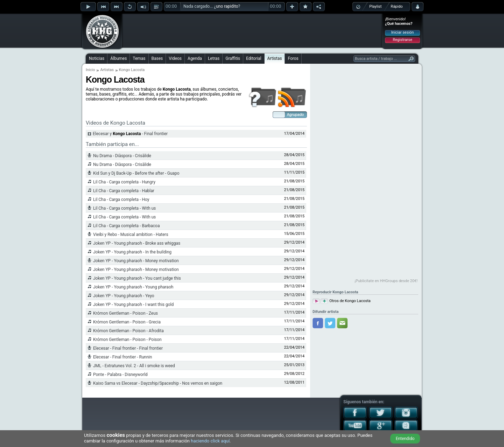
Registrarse (402, 40)
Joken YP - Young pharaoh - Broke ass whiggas (137, 243)
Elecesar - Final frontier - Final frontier (128, 348)
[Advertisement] (252, 30)
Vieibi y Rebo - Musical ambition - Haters (131, 235)
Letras (214, 58)
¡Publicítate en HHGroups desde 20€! (386, 281)
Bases (157, 58)
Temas (139, 58)
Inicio (90, 70)
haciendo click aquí (210, 441)
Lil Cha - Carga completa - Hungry (124, 182)
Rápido (397, 6)
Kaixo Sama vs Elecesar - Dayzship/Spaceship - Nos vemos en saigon (158, 383)
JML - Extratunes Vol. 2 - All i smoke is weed (134, 366)
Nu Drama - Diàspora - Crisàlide (122, 156)
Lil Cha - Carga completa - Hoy (121, 200)
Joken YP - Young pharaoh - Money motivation (136, 261)
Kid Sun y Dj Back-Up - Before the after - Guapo (136, 173)
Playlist (375, 6)
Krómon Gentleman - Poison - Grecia (127, 322)
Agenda (195, 58)
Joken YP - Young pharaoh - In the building (132, 252)
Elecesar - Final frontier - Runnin (122, 357)
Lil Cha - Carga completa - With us (124, 208)
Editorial (254, 58)
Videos (175, 58)
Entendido (405, 439)
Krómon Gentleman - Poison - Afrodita (128, 331)
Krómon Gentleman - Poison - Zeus (125, 313)
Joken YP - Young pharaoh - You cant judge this (137, 278)
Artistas (275, 58)
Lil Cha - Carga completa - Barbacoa (126, 226)
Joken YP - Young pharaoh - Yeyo (124, 296)
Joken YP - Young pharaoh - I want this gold (133, 305)
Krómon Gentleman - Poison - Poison (127, 340)
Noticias (97, 58)
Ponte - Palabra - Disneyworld (120, 375)
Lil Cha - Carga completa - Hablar (124, 191)
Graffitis (233, 58)
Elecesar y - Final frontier (130, 134)
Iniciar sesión (403, 32)
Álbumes (118, 58)
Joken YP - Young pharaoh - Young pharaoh (133, 287)
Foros (293, 58)
